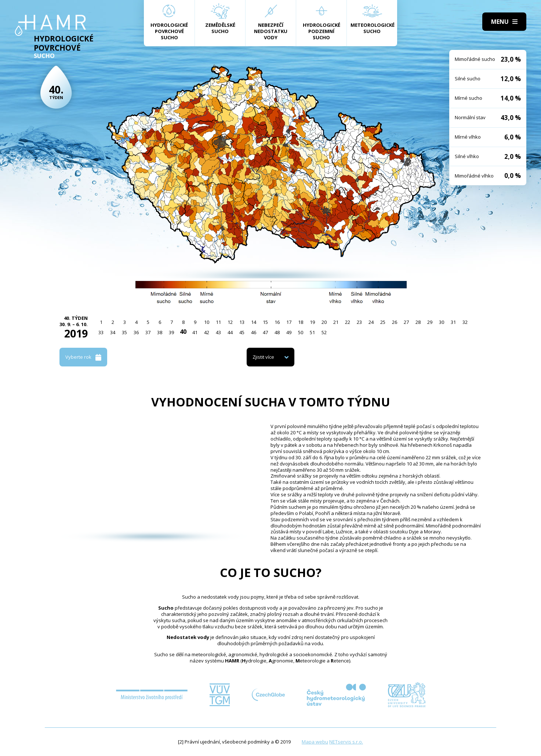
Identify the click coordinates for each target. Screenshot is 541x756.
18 (301, 322)
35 (124, 332)
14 (254, 322)
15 (265, 322)
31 (453, 322)
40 (183, 332)
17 (289, 322)
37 (148, 332)
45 (242, 332)
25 (383, 322)
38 (160, 332)
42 (207, 332)
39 (171, 332)
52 (324, 332)
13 (242, 322)
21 (336, 322)
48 (277, 332)
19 (312, 322)
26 (395, 322)
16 (277, 322)
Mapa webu (315, 742)
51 (312, 332)
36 (136, 332)
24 (371, 322)
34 (113, 332)
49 (289, 332)
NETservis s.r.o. (346, 742)
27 (406, 322)
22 (348, 322)
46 (254, 332)
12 (230, 322)
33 (101, 332)
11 (218, 322)
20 (324, 322)
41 (195, 332)
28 (418, 322)
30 (442, 322)
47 (265, 332)
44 (230, 332)
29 (430, 322)
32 (465, 322)
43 (218, 332)
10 (207, 322)
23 (359, 322)
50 (301, 332)
